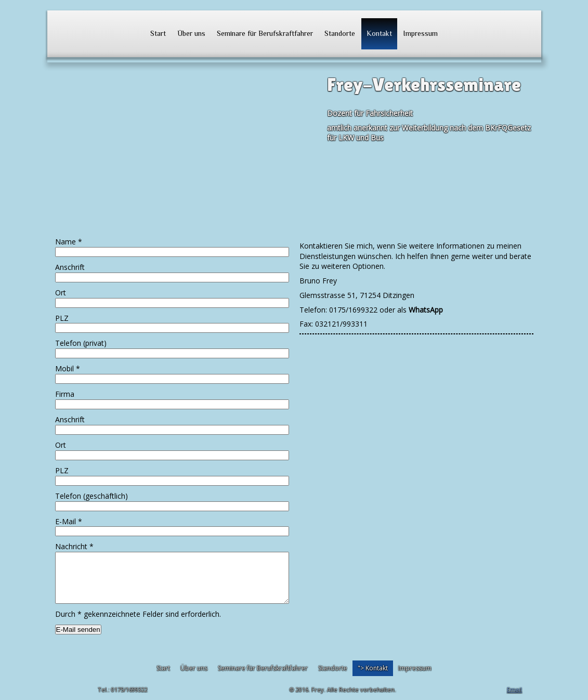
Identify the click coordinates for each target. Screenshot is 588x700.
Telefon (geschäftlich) (92, 496)
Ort (61, 293)
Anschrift (70, 267)
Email (514, 689)
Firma (65, 394)
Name (69, 242)
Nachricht (74, 546)
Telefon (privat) (81, 343)
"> (373, 668)
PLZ (62, 318)
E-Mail (69, 521)
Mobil (68, 368)
